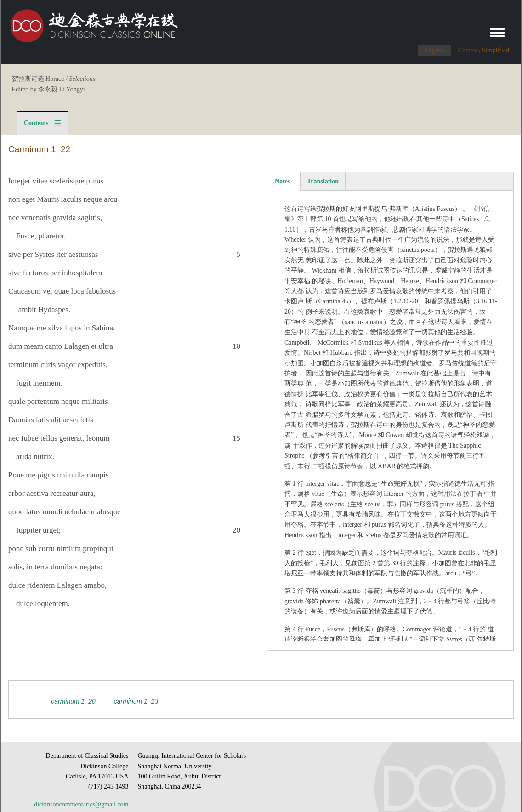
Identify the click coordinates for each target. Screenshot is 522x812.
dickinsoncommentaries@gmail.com (81, 804)
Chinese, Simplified (484, 50)
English (434, 50)
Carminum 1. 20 (73, 701)
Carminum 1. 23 (136, 701)
